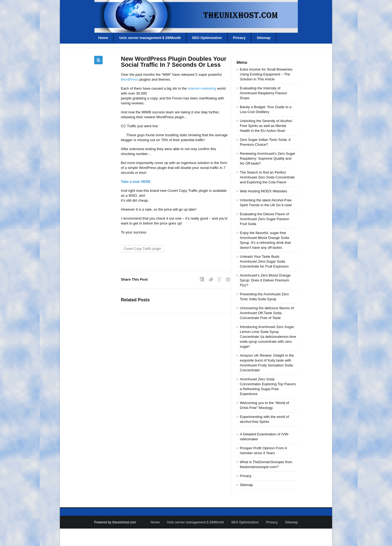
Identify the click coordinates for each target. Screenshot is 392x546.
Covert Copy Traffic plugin (142, 249)
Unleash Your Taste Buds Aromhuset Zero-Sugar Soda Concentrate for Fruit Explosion (264, 261)
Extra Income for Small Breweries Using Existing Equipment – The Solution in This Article (266, 74)
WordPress (130, 79)
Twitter (211, 279)
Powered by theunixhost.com (115, 522)
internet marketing (202, 88)
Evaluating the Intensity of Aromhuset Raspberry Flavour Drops (263, 93)
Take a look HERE (136, 182)
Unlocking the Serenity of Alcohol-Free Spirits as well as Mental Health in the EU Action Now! (266, 126)
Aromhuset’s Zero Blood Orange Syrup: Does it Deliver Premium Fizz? (265, 280)
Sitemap (264, 38)
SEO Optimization (207, 38)
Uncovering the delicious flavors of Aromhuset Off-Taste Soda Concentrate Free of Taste (267, 313)
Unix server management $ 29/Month (150, 38)
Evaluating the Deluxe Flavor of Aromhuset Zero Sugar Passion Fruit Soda (264, 219)
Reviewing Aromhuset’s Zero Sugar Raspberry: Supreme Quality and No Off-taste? (268, 158)
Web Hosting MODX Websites (264, 191)
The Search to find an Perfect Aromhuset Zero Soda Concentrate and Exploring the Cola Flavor (267, 177)
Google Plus (220, 279)
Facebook (202, 279)
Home (103, 38)
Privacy (239, 38)
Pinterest (228, 279)
